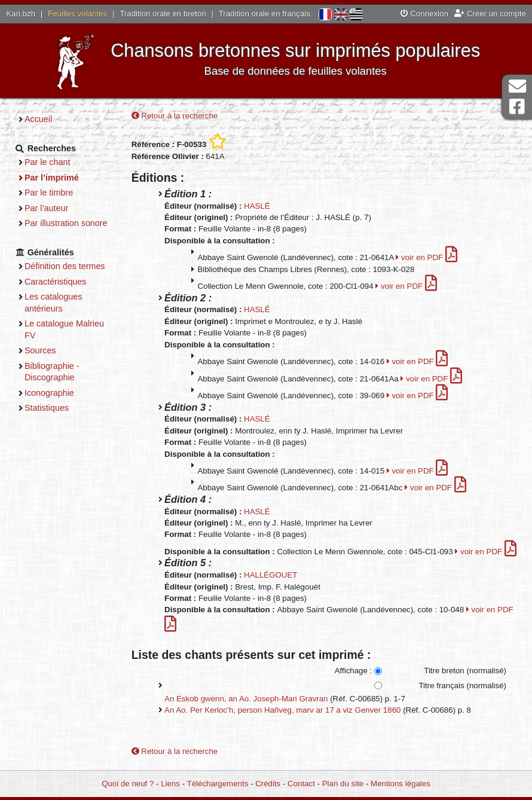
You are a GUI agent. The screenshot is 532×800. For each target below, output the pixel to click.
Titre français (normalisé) (462, 686)
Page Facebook (517, 107)
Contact (301, 784)
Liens (170, 784)
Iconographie (49, 393)
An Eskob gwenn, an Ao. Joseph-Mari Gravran (246, 699)
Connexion (424, 13)
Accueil (38, 119)
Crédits (268, 784)
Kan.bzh (21, 13)
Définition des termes (65, 266)
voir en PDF (426, 257)
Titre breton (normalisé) (465, 671)
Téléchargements (218, 784)
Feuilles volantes (77, 13)
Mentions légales (400, 784)
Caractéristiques (56, 282)
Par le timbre (49, 193)
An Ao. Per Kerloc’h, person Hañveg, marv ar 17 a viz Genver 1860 (282, 710)
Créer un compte (490, 13)
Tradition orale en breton (163, 13)
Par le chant (47, 162)
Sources (40, 350)
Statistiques (47, 408)
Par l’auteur (46, 208)
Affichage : (354, 671)
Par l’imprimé (52, 178)
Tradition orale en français (265, 13)
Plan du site (343, 784)
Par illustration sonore (66, 223)
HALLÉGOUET (270, 575)
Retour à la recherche (175, 116)
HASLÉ (257, 206)
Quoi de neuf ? (128, 784)
